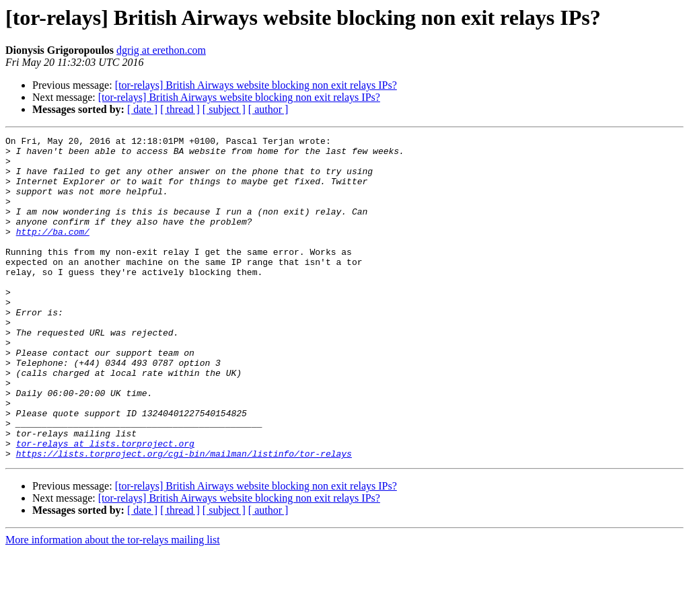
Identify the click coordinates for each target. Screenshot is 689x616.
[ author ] (268, 109)
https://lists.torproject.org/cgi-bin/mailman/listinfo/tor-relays (184, 518)
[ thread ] (180, 109)
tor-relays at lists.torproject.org (105, 506)
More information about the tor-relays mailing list (113, 604)
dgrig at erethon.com (161, 50)
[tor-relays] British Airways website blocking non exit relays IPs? (256, 85)
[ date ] (142, 109)
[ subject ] (224, 109)
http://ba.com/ (53, 252)
